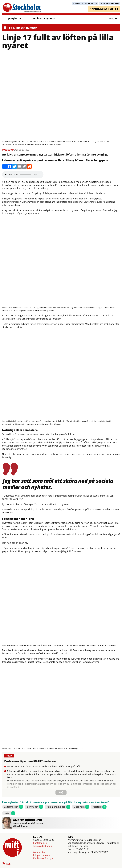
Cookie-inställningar (43, 858)
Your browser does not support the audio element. (23, 175)
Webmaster (39, 852)
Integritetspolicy (42, 855)
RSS (6, 864)
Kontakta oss (40, 843)
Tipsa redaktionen (43, 846)
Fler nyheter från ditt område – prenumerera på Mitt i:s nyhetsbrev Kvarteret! (55, 802)
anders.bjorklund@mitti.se (28, 823)
